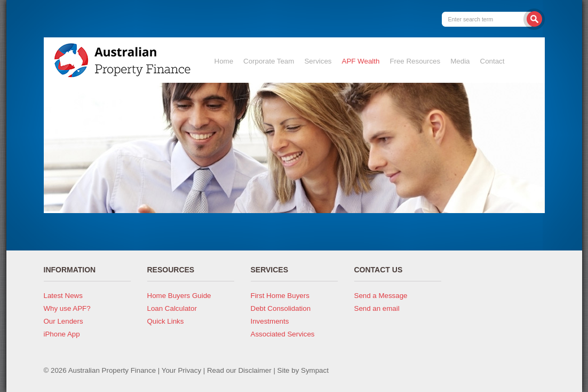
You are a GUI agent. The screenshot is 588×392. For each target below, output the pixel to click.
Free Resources (415, 61)
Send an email (377, 308)
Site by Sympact (303, 370)
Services (318, 61)
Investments (270, 321)
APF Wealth (361, 61)
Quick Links (166, 321)
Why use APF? (67, 308)
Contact (492, 61)
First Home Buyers (280, 296)
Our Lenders (63, 321)
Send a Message (381, 296)
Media (460, 61)
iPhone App (62, 334)
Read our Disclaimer (239, 370)
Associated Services (283, 334)
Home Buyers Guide (179, 296)
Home (224, 61)
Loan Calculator (172, 308)
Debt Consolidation (281, 308)
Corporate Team (269, 61)
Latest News (63, 296)
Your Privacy (181, 370)
